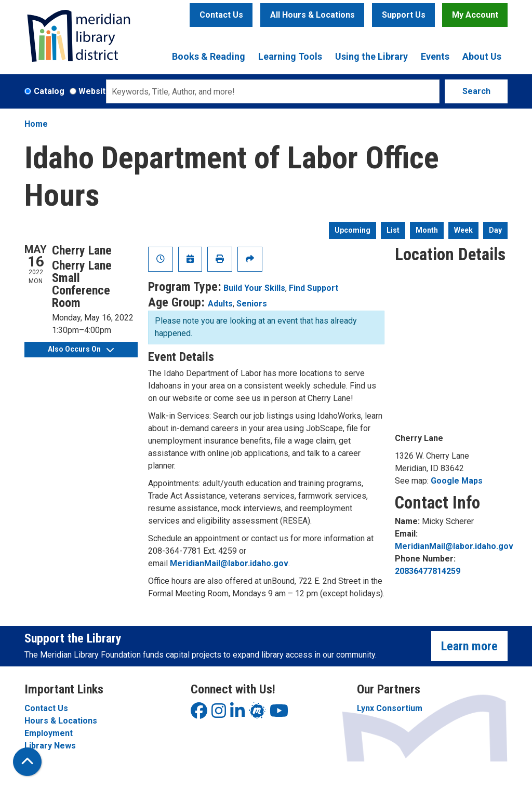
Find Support (314, 288)
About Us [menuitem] (482, 56)
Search (476, 91)
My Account (475, 15)
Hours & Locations (61, 721)
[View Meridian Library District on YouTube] (279, 714)
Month (427, 230)
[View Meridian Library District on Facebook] (199, 714)
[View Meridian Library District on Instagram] (219, 714)
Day (495, 230)
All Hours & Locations (312, 15)
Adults (220, 304)
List (393, 230)
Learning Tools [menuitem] (290, 56)
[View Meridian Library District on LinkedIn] (237, 714)
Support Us (404, 15)
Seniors (252, 304)
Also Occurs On (81, 349)
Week (463, 230)
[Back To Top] (27, 762)
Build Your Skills (254, 288)
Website (95, 91)
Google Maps (457, 481)
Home (36, 124)
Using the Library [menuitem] (371, 56)
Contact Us (221, 15)
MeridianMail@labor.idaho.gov (229, 563)
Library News (50, 746)
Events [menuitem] (435, 56)
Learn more (469, 646)
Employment (49, 733)
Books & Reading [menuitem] (209, 56)
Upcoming (353, 230)
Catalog (49, 91)
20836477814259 (428, 571)
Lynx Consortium (390, 708)
